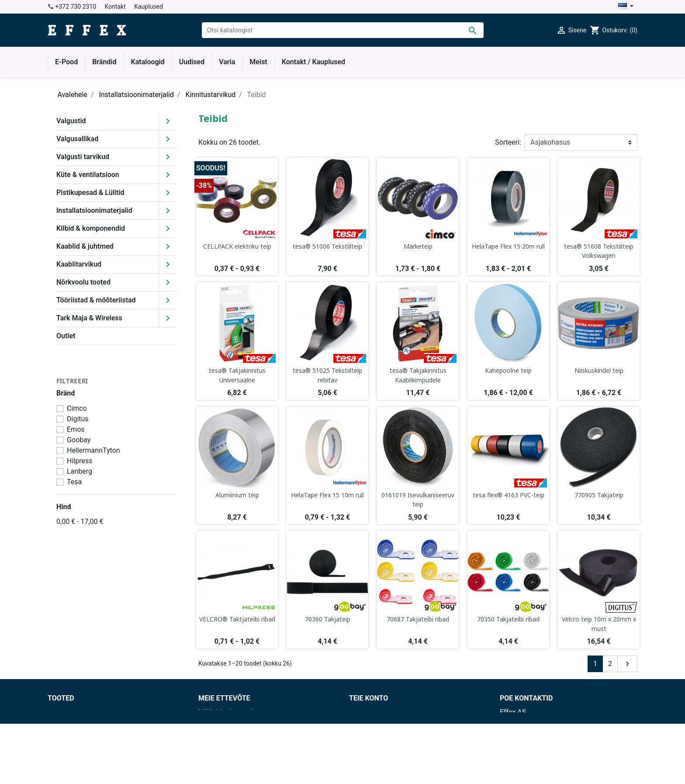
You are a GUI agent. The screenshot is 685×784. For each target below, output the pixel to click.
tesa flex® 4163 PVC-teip (509, 495)
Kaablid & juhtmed (85, 246)
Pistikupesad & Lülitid (90, 193)
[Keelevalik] (626, 7)
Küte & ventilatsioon (88, 175)
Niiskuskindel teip (599, 370)
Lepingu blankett (224, 765)
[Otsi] (343, 30)
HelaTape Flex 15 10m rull (327, 495)
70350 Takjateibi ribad (508, 619)
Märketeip (418, 246)
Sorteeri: (508, 142)
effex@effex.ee (546, 765)
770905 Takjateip (599, 495)
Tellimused (366, 733)
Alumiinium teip (237, 495)
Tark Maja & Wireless (89, 318)
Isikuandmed (369, 712)
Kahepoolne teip (508, 370)
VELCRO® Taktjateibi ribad (237, 619)
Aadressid (365, 754)
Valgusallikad (77, 139)
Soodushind (66, 712)
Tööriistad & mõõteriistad (96, 300)
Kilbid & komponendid (91, 228)
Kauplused (149, 7)
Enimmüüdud (68, 733)
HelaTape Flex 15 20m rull (508, 246)
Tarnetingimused (225, 723)
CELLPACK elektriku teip (237, 246)
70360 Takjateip (328, 619)
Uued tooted (67, 723)
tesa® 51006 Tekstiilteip (327, 246)
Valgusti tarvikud (83, 157)
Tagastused (367, 723)
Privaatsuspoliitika (227, 733)
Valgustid (71, 121)
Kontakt (115, 7)
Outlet (66, 336)
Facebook (213, 754)
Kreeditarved (369, 744)
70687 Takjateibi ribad (418, 619)
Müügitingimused (225, 712)
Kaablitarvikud (79, 264)
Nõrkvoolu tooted (83, 282)
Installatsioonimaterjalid (94, 210)
